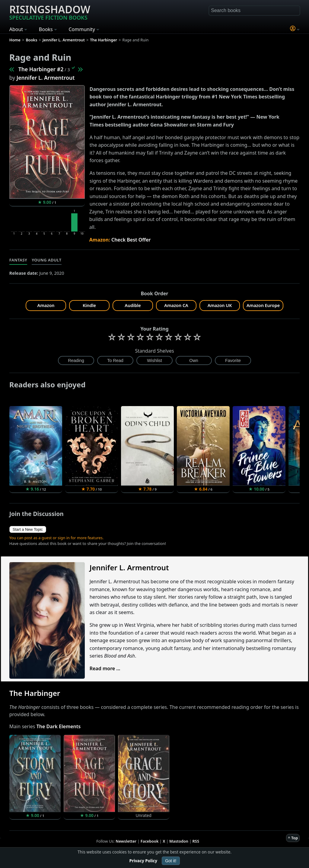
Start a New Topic (28, 529)
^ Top (293, 838)
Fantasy (18, 260)
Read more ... (105, 668)
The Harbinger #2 (41, 69)
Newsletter (126, 841)
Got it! (171, 861)
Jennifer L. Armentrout (46, 78)
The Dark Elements (59, 726)
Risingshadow (50, 12)
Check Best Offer (131, 240)
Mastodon (179, 841)
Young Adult (46, 260)
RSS (196, 841)
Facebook (150, 841)
